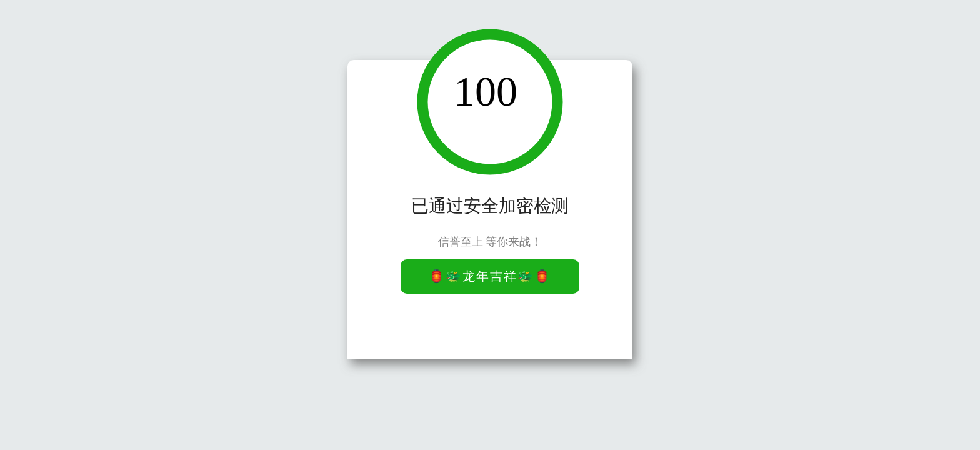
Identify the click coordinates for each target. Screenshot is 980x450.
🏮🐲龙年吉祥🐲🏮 (490, 276)
